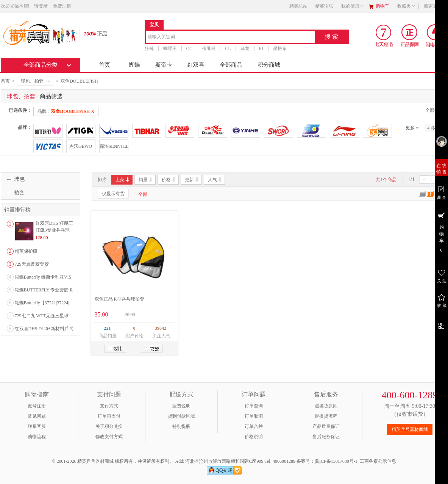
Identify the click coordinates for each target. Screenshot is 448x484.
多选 (433, 128)
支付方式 (109, 406)
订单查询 (254, 406)
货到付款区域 (181, 416)
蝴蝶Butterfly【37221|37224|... (44, 303)
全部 (143, 194)
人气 (215, 180)
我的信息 (353, 6)
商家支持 (435, 6)
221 (108, 328)
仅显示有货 (113, 194)
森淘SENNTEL (114, 146)
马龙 (245, 49)
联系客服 (37, 426)
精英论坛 (324, 6)
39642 (161, 328)
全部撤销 (434, 110)
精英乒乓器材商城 (410, 429)
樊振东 (280, 49)
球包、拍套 (35, 81)
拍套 (15, 193)
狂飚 (149, 49)
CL (228, 49)
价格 (169, 180)
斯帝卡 (164, 65)
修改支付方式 (109, 437)
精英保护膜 (26, 251)
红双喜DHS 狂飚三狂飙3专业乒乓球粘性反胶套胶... (54, 230)
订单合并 (254, 426)
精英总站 (298, 6)
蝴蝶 (134, 65)
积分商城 (269, 65)
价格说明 (254, 437)
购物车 (382, 6)
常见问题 (37, 416)
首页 (105, 65)
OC (190, 49)
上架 (123, 180)
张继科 (209, 49)
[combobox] (230, 37)
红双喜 (196, 65)
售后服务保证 (326, 437)
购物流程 (37, 437)
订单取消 (254, 416)
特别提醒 (181, 426)
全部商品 (231, 65)
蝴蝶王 (170, 49)
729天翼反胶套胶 (32, 264)
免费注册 (62, 6)
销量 (146, 180)
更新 (192, 180)
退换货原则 (326, 406)
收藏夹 (406, 6)
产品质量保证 (326, 426)
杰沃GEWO (81, 146)
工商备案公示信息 (378, 461)
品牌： (66, 111)
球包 (15, 179)
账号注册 (37, 406)
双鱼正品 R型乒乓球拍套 (119, 299)
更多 (410, 128)
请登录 (41, 6)
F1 (261, 49)
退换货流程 (326, 416)
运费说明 (181, 406)
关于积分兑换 (109, 426)
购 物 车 (441, 232)
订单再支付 (109, 416)
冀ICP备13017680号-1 (336, 461)
